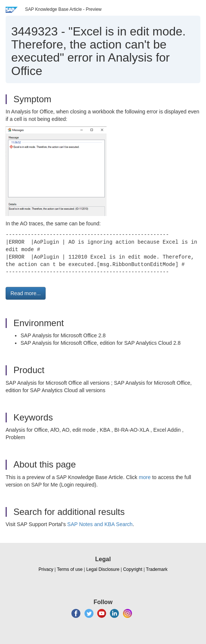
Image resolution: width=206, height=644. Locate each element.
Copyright (133, 569)
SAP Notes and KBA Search (100, 524)
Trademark (157, 569)
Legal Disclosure (103, 569)
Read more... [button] (26, 293)
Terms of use (70, 569)
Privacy (46, 569)
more (145, 477)
